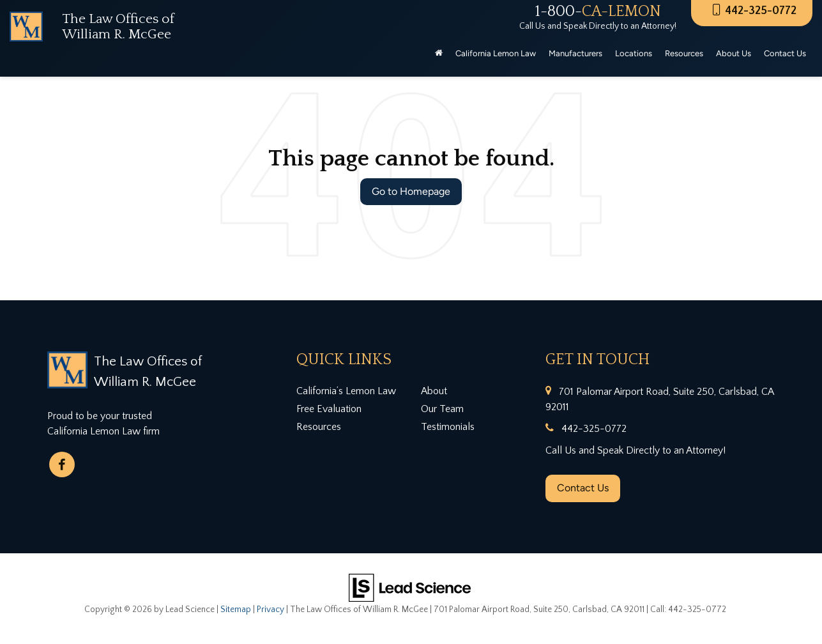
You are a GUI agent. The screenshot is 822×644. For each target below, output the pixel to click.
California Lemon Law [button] (496, 53)
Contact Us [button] (785, 53)
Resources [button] (684, 53)
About (434, 391)
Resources (319, 427)
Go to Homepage (411, 191)
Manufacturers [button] (575, 53)
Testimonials (448, 427)
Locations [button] (634, 53)
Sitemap (236, 609)
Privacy (270, 609)
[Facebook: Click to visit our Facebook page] (62, 464)
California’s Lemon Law (346, 391)
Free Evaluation (329, 409)
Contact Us (583, 488)
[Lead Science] (410, 586)
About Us (734, 53)
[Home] (439, 54)
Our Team (442, 409)
